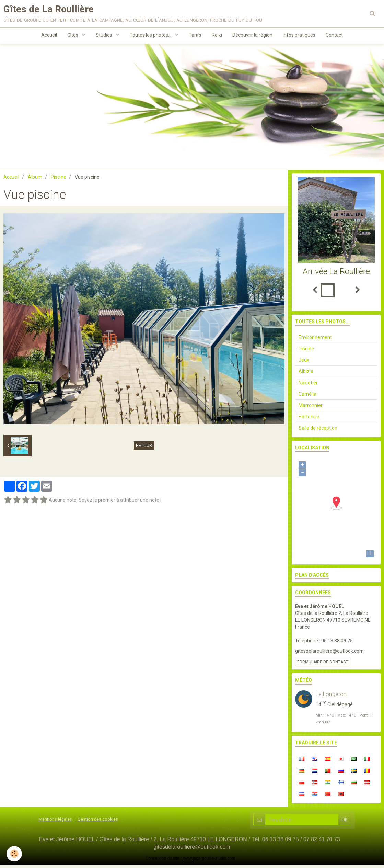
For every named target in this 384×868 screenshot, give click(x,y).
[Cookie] (15, 854)
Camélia (307, 397)
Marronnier (311, 408)
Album (35, 180)
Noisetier (308, 386)
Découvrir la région (252, 36)
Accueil (49, 36)
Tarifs (195, 36)
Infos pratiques (299, 36)
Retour (144, 449)
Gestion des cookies (98, 822)
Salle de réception (318, 431)
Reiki (217, 36)
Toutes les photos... (151, 36)
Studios (104, 36)
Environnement (315, 340)
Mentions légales (55, 822)
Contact (334, 36)
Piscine (59, 180)
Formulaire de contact (323, 665)
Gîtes (73, 36)
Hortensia (309, 420)
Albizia (306, 374)
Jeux (304, 363)
